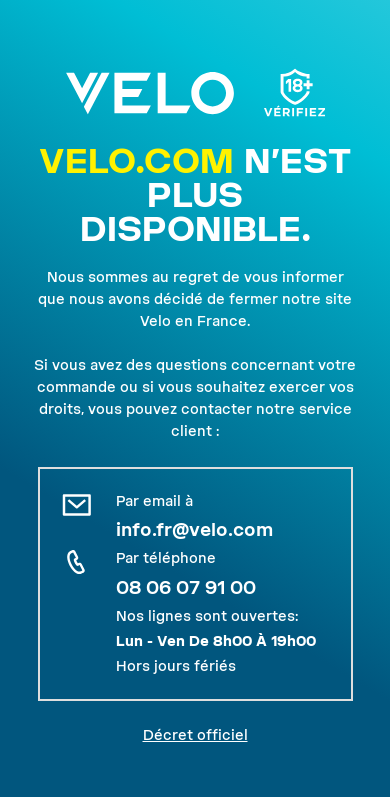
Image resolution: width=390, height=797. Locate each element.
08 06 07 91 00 (186, 587)
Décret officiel (195, 735)
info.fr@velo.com (194, 529)
